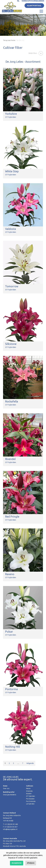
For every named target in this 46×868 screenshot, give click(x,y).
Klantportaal (34, 6)
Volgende (30, 763)
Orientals (29, 791)
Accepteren (17, 863)
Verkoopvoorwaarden (33, 1)
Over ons (6, 788)
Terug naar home (9, 40)
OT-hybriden (31, 796)
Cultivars (30, 786)
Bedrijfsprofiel (9, 792)
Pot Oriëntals (31, 801)
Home (5, 786)
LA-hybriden (30, 804)
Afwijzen (31, 863)
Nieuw (28, 788)
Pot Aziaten (30, 799)
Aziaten (29, 794)
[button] (36, 53)
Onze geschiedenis (10, 795)
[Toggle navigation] (41, 11)
